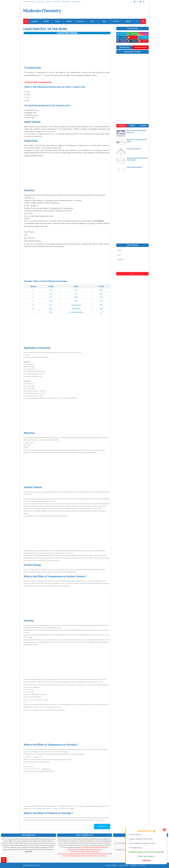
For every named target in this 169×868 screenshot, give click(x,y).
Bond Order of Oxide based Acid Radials (137, 141)
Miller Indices (13, 841)
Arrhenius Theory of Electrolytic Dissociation (25, 847)
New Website (66, 2)
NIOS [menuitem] (92, 21)
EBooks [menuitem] (46, 21)
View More (29, 852)
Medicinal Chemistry (141, 47)
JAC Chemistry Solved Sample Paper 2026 (95, 847)
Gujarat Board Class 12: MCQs (99, 843)
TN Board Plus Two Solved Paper (95, 856)
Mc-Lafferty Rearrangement (26, 850)
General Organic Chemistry (132, 52)
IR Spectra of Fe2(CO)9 (134, 149)
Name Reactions (124, 47)
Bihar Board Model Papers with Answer (90, 839)
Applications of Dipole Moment (43, 841)
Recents (132, 126)
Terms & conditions (111, 865)
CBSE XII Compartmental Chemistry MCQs (95, 854)
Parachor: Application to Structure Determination (137, 159)
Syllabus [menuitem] (34, 21)
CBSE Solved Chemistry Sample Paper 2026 (84, 852)
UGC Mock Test (76, 2)
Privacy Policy (40, 2)
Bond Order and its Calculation (41, 839)
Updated (143, 126)
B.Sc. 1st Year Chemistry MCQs (71, 847)
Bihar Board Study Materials (45, 850)
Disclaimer (49, 2)
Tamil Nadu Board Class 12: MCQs (79, 843)
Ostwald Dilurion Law (25, 841)
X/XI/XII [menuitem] (57, 21)
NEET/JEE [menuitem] (69, 21)
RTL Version (57, 2)
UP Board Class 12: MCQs (75, 841)
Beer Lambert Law (43, 845)
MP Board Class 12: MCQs (92, 841)
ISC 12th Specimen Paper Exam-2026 (69, 854)
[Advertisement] (107, 11)
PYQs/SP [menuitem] (128, 21)
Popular (122, 126)
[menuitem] (26, 21)
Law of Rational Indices (23, 839)
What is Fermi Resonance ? (135, 167)
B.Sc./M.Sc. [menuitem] (81, 21)
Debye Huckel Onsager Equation (34, 843)
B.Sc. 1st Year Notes (8, 839)
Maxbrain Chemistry (34, 865)
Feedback (102, 826)
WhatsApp (146, 860)
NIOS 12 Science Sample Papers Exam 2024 (136, 132)
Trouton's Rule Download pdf (38, 82)
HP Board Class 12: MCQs (81, 845)
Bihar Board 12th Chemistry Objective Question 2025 (85, 850)
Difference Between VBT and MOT (25, 845)
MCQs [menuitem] (104, 21)
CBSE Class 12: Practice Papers (67, 839)
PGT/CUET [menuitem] (116, 21)
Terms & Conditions (29, 2)
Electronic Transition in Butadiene (12, 843)
